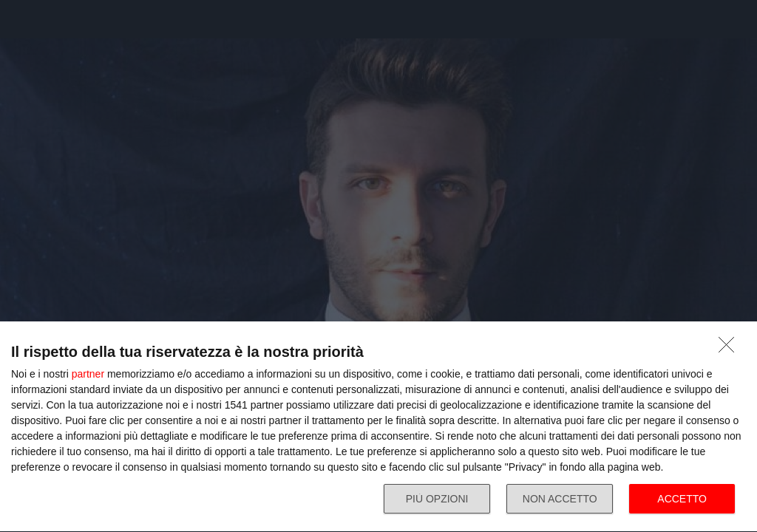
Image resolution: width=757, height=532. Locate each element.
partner (88, 374)
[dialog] (378, 427)
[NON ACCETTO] (730, 349)
